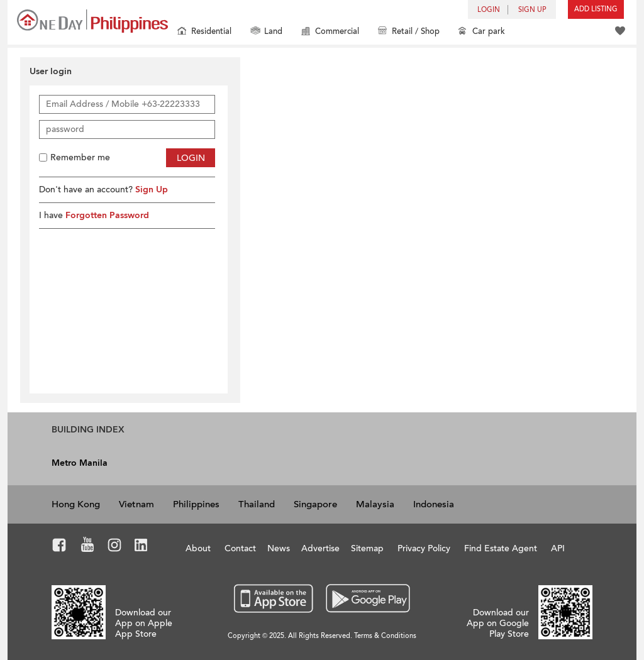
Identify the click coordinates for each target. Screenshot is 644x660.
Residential (204, 32)
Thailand (257, 504)
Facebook (59, 547)
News (279, 548)
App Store (274, 599)
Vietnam (136, 504)
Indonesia (434, 504)
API (558, 548)
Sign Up (152, 190)
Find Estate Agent (501, 548)
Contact (240, 548)
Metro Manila (80, 463)
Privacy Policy (424, 548)
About (198, 548)
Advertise (320, 548)
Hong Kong (76, 504)
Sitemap (367, 548)
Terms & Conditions (385, 636)
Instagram (115, 547)
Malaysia (375, 504)
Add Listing (596, 9)
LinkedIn (141, 547)
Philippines (196, 504)
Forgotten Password (107, 215)
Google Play (366, 599)
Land (266, 32)
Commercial (330, 32)
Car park (482, 32)
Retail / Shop (409, 32)
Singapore (315, 504)
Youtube (87, 547)
